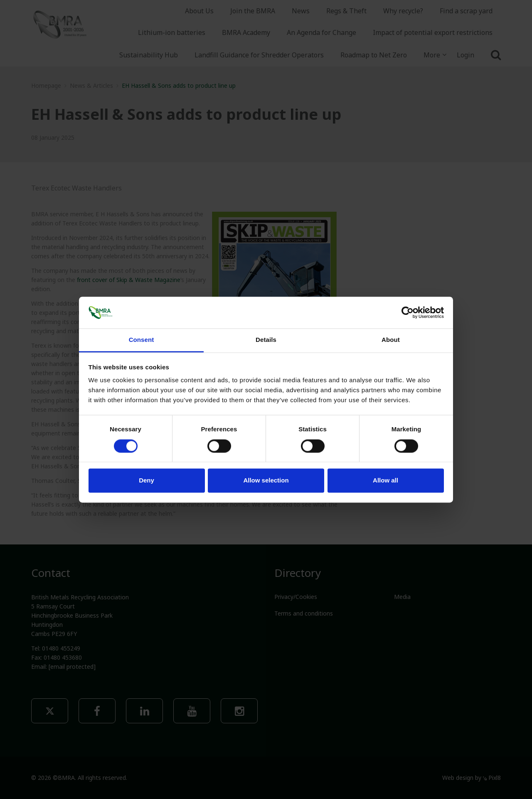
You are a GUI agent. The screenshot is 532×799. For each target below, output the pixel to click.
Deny (147, 481)
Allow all (385, 481)
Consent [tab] (142, 340)
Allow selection (266, 481)
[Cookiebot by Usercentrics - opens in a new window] (408, 312)
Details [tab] (266, 340)
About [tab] (391, 340)
